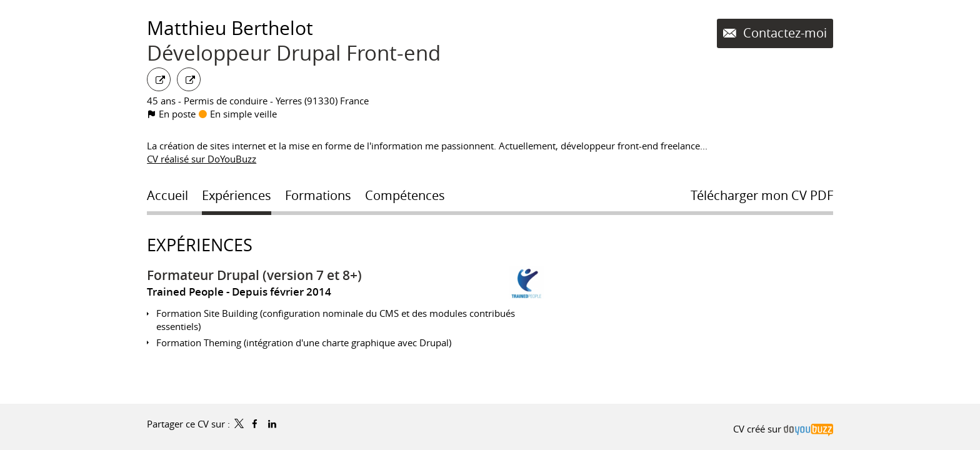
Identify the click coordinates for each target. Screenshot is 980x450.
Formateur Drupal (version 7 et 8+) (254, 275)
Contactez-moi (783, 33)
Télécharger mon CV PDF (762, 196)
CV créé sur (783, 429)
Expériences (200, 245)
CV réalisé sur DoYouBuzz (202, 159)
